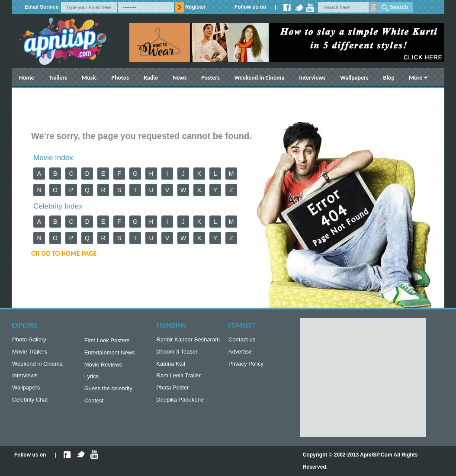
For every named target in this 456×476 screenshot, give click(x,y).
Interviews (312, 78)
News (180, 78)
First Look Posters (107, 341)
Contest (94, 406)
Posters (210, 78)
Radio (151, 78)
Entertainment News (110, 354)
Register (196, 7)
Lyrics (92, 380)
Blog (389, 78)
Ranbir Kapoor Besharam (188, 340)
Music (89, 78)
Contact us (242, 340)
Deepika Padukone (180, 405)
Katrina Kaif (171, 366)
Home (27, 78)
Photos (120, 78)
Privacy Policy (246, 366)
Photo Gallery (29, 340)
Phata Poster (172, 392)
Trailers (58, 78)
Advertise (240, 353)
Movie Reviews (103, 367)
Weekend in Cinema (260, 78)
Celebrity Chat (30, 405)
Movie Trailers (30, 353)
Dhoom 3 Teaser (177, 353)
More (416, 78)
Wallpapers (354, 78)
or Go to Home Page (64, 253)
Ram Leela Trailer (178, 379)
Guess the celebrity (108, 393)
